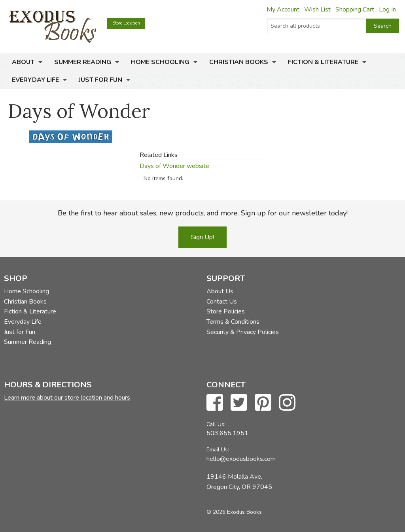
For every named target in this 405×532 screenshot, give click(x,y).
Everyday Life (35, 80)
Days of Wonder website (174, 166)
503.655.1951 (227, 433)
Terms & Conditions (233, 322)
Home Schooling (160, 62)
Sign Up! (202, 237)
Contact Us (222, 302)
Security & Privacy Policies (243, 332)
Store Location (126, 23)
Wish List (317, 9)
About (23, 62)
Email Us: (218, 450)
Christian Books (239, 62)
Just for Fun (100, 80)
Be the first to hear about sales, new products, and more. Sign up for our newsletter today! (203, 213)
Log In (387, 9)
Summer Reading (83, 62)
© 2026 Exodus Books (234, 512)
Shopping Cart (355, 9)
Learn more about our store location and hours (67, 398)
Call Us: (216, 424)
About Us (220, 291)
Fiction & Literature (323, 62)
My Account (283, 9)
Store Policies (226, 311)
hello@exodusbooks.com (241, 459)
